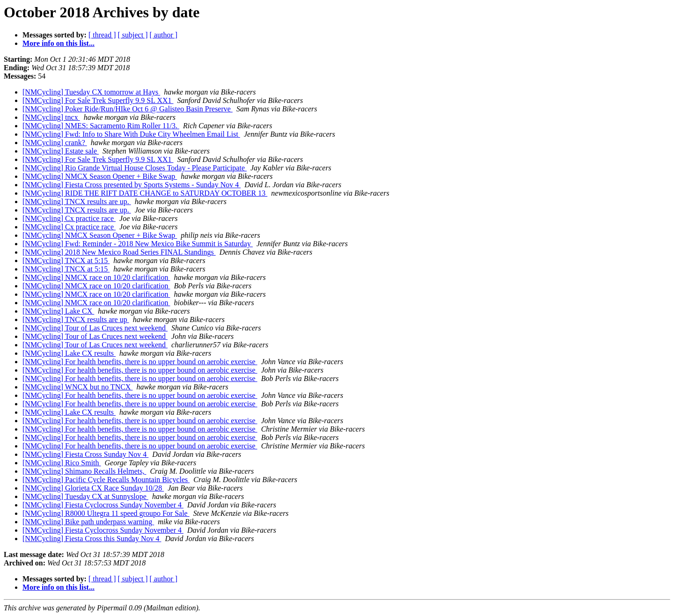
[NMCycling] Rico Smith (62, 463)
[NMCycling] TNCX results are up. (77, 202)
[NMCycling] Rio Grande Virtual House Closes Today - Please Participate (135, 168)
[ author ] (164, 35)
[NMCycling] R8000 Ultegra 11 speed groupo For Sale (106, 513)
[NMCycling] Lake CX (58, 311)
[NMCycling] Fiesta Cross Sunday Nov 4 (85, 454)
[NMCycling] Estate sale (61, 151)
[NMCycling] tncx (51, 117)
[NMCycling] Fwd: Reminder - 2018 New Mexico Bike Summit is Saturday (138, 244)
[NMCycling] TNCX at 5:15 (66, 260)
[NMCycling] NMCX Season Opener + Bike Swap (100, 176)
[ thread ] (102, 35)
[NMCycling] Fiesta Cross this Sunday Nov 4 (92, 539)
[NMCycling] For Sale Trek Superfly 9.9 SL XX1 (98, 100)
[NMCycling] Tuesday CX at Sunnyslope (85, 496)
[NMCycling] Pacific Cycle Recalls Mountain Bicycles (106, 480)
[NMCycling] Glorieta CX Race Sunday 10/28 (93, 488)
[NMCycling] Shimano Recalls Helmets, (84, 471)
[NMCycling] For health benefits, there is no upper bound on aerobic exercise (140, 362)
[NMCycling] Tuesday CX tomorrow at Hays (91, 92)
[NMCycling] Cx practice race (69, 218)
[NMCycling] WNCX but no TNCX (77, 387)
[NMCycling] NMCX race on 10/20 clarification (96, 277)
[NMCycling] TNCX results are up (76, 319)
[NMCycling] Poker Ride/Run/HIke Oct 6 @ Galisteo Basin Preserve (128, 109)
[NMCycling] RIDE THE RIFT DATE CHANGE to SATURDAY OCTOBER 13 (145, 193)
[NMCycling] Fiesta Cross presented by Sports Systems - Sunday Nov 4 (132, 185)
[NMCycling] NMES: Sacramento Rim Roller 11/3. (101, 126)
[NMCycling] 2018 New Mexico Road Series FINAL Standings (119, 252)
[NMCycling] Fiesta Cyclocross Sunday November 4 (103, 505)
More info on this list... (59, 43)
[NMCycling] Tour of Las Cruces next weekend (95, 328)
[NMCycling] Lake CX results (69, 353)
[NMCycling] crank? (55, 143)
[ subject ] (133, 35)
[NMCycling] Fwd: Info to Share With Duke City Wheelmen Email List (131, 134)
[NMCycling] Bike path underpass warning (88, 522)
